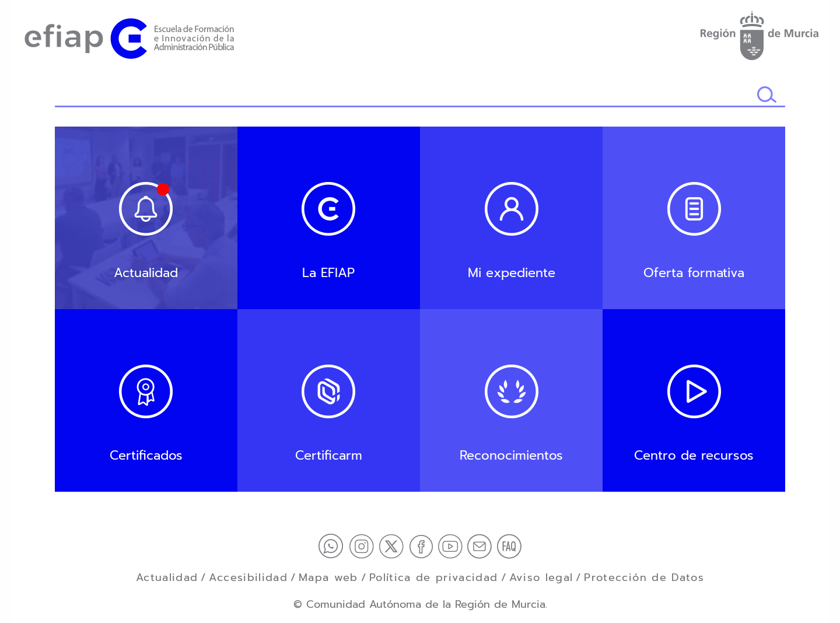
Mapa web (328, 577)
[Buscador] (406, 95)
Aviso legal (541, 577)
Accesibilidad (248, 577)
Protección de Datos (644, 577)
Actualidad (167, 577)
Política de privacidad (434, 577)
